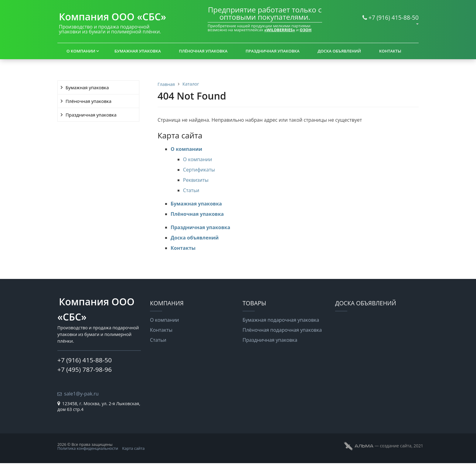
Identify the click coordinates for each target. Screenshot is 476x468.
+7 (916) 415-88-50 (394, 17)
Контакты (390, 51)
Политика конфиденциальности (88, 448)
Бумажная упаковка (138, 51)
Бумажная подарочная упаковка (281, 320)
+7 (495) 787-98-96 (85, 369)
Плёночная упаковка (203, 51)
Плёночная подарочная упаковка (282, 330)
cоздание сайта (396, 446)
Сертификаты (199, 170)
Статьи (191, 190)
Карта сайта (134, 448)
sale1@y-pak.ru (81, 394)
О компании (81, 51)
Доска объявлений (339, 51)
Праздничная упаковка (273, 51)
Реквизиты (196, 180)
